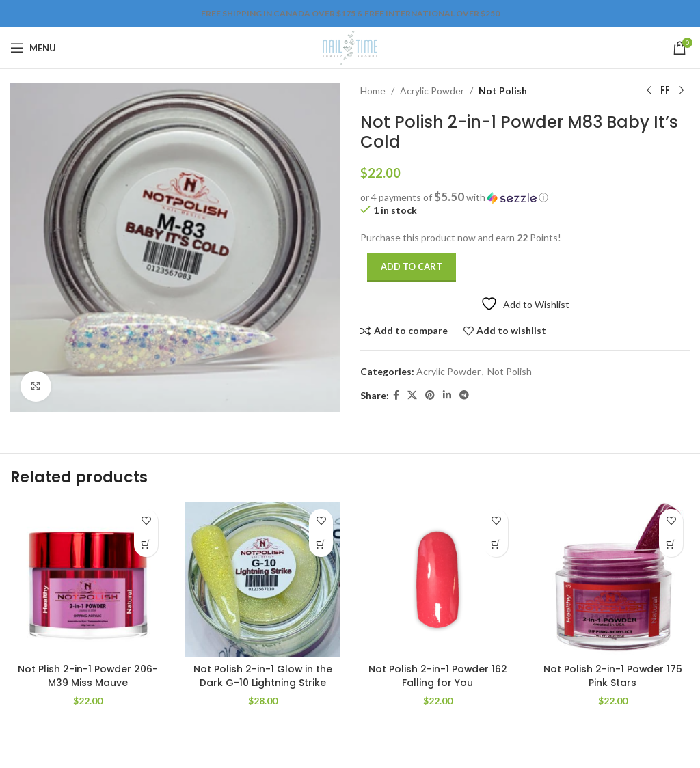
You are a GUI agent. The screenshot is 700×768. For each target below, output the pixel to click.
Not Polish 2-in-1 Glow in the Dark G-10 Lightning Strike (262, 676)
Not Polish (503, 91)
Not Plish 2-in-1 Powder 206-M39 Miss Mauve (87, 676)
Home (373, 91)
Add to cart (412, 266)
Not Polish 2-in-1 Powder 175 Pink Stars (612, 676)
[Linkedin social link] (447, 395)
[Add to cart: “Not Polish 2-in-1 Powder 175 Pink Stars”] (671, 545)
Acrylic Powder (432, 91)
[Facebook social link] (396, 395)
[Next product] (682, 91)
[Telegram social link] (464, 395)
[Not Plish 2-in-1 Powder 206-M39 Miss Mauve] (87, 579)
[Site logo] (350, 47)
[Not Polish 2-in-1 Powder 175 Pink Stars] (612, 579)
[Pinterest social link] (430, 395)
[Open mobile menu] (33, 48)
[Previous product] (649, 91)
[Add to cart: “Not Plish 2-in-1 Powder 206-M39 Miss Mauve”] (146, 545)
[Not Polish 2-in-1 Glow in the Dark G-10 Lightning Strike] (262, 579)
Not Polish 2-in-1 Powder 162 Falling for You (437, 676)
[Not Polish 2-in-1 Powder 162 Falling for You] (437, 579)
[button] (525, 197)
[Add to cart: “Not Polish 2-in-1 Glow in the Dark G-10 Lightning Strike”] (321, 545)
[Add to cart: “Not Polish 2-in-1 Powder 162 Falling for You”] (496, 545)
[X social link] (412, 395)
